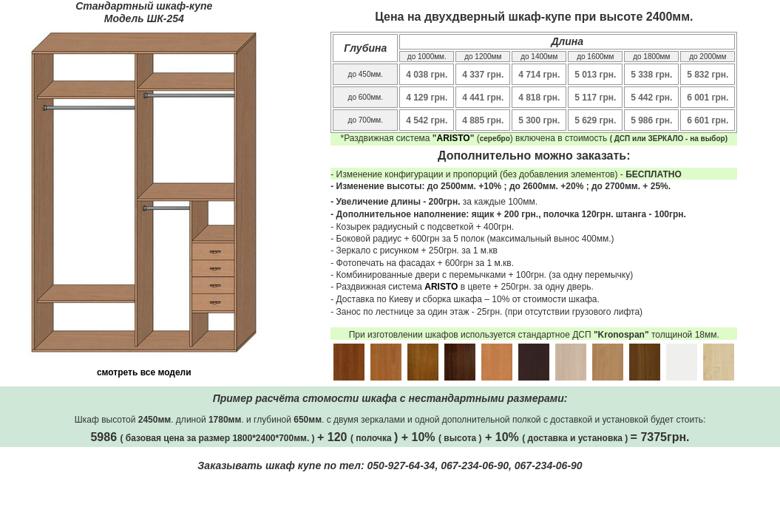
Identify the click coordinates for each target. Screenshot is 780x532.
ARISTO (454, 138)
